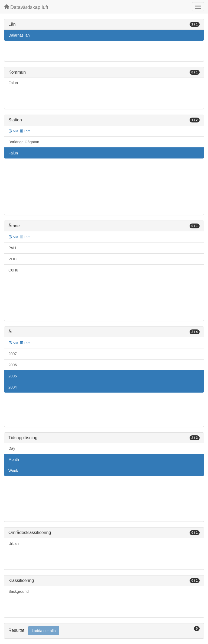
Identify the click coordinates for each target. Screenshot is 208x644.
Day (12, 448)
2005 (13, 376)
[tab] (104, 631)
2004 (13, 387)
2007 (13, 354)
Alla (13, 131)
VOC (12, 259)
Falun (13, 83)
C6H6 (13, 270)
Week (13, 471)
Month (14, 459)
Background (19, 591)
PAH (12, 248)
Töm (25, 131)
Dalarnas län (19, 35)
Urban (14, 543)
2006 (13, 365)
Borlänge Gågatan (24, 142)
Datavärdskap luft (26, 7)
